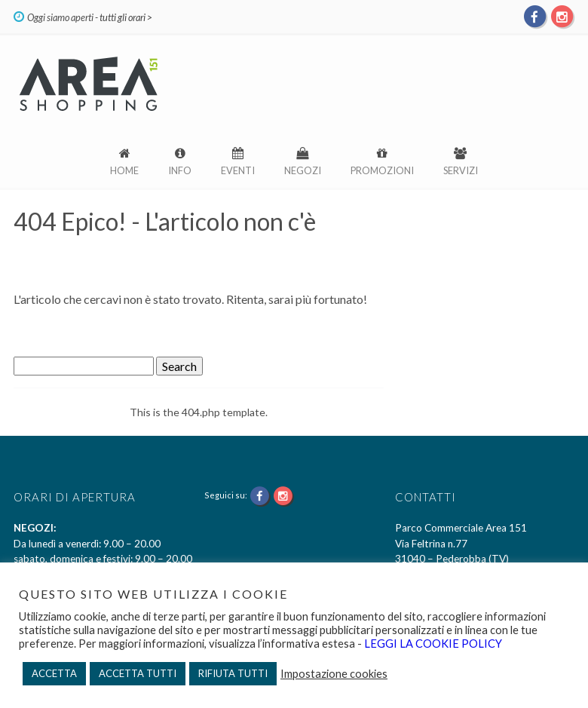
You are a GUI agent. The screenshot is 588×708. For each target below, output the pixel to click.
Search (179, 366)
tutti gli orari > (126, 17)
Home (124, 170)
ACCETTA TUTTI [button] (138, 673)
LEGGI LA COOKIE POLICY (432, 644)
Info (180, 170)
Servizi (461, 170)
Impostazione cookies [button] (334, 674)
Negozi (303, 170)
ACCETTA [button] (54, 673)
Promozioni (382, 170)
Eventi (238, 170)
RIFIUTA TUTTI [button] (233, 673)
